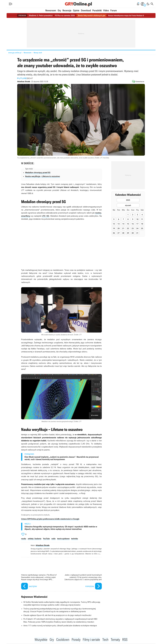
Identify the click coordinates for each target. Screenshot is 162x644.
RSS (126, 640)
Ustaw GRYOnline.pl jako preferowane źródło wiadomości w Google (50, 519)
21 (123, 228)
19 (114, 228)
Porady (76, 640)
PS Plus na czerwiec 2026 (65, 15)
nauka (24, 539)
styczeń (128, 205)
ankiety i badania (35, 539)
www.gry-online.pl (15, 53)
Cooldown (62, 640)
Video (106, 10)
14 (123, 224)
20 (119, 228)
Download (86, 10)
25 (142, 228)
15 (128, 224)
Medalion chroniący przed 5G (38, 173)
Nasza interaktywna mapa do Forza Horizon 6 (126, 15)
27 (119, 233)
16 (133, 224)
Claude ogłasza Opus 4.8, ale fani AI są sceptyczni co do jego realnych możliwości (57, 615)
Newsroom (51, 10)
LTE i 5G (46, 216)
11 (142, 219)
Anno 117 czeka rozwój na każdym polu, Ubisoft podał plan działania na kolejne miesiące (60, 626)
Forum (114, 10)
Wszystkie (40, 640)
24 (137, 228)
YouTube (46, 539)
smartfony (26, 216)
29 (128, 233)
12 (114, 224)
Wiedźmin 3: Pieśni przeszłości (41, 15)
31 (137, 233)
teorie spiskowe (63, 539)
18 (142, 224)
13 (119, 224)
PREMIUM (22, 15)
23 (133, 228)
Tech (106, 640)
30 (133, 233)
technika (75, 539)
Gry (59, 10)
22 (128, 228)
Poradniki (97, 10)
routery (98, 213)
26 (114, 233)
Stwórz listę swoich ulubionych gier (92, 15)
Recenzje (67, 10)
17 (137, 224)
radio (53, 539)
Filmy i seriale (92, 640)
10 (137, 219)
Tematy (116, 640)
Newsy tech (38, 53)
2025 (128, 200)
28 (123, 233)
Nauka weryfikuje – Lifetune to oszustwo (43, 176)
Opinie (76, 10)
